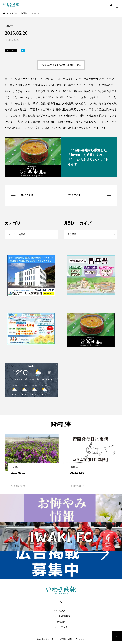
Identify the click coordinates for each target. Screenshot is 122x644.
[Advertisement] (91, 385)
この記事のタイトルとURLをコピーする (61, 65)
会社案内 (61, 622)
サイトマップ (61, 627)
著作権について (61, 611)
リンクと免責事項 (61, 616)
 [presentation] (115, 430)
